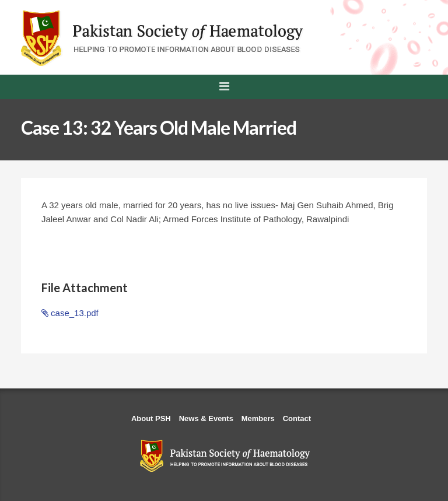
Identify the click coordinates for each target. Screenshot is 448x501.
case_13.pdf (70, 313)
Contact (297, 418)
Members (258, 418)
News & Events (206, 418)
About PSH (151, 418)
